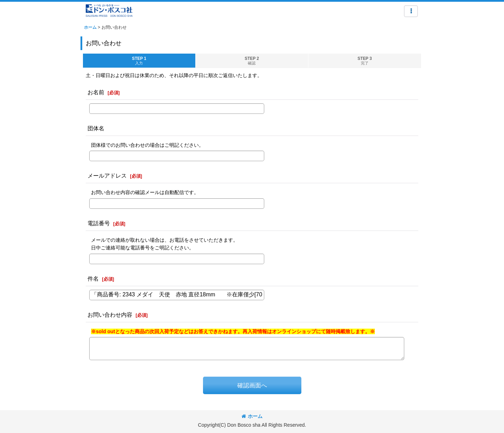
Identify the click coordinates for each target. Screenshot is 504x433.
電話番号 (99, 223)
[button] (411, 11)
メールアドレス (107, 176)
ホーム (252, 416)
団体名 (96, 128)
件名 (93, 279)
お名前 (96, 92)
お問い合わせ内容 (110, 315)
